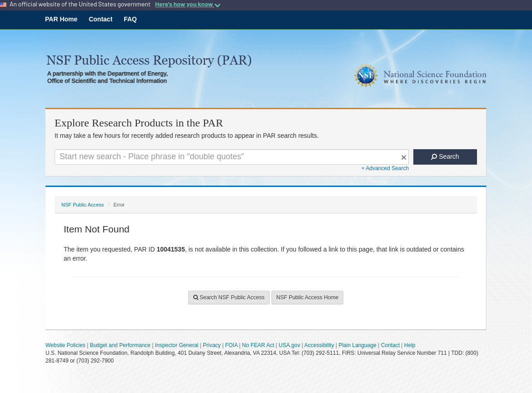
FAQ (130, 19)
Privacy (212, 345)
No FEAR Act (258, 345)
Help (410, 345)
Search (445, 156)
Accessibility (319, 345)
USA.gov (289, 345)
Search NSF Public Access (229, 297)
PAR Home (61, 19)
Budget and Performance (120, 345)
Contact (100, 19)
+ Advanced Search (385, 168)
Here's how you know (188, 4)
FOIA (231, 345)
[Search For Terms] (232, 157)
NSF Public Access (83, 205)
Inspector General (177, 345)
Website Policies (65, 345)
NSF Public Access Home (308, 297)
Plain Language (357, 345)
